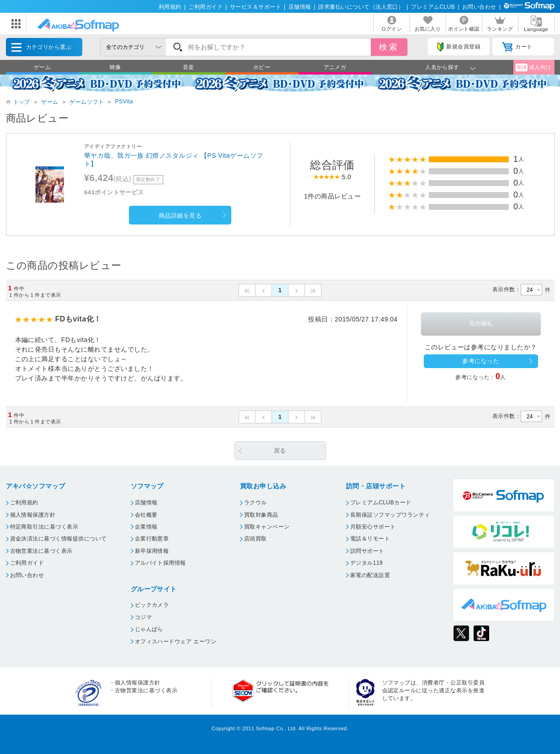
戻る (280, 451)
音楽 (189, 67)
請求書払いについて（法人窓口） (361, 7)
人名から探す (442, 67)
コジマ (143, 617)
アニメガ (335, 67)
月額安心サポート (373, 527)
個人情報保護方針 (33, 515)
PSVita (124, 102)
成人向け (533, 67)
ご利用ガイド (205, 7)
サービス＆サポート (256, 7)
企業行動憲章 (152, 539)
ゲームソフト (87, 102)
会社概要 (146, 515)
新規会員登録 (459, 47)
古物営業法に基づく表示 (41, 551)
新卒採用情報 (152, 551)
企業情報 (146, 527)
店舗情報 (300, 7)
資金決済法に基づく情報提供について (59, 539)
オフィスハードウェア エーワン (176, 642)
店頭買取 (256, 539)
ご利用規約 (24, 503)
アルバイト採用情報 (160, 563)
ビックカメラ (152, 605)
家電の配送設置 (370, 575)
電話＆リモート (370, 539)
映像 (115, 67)
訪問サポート (367, 551)
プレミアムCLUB (433, 7)
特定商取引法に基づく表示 (44, 527)
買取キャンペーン (267, 527)
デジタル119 (366, 563)
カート (517, 47)
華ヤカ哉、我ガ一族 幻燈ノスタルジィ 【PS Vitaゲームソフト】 (174, 160)
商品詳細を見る (180, 216)
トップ (22, 102)
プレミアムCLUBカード (381, 503)
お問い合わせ (479, 7)
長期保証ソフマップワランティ (390, 515)
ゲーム (42, 67)
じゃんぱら (149, 629)
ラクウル (256, 503)
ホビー (262, 67)
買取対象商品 (261, 515)
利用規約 (170, 7)
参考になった (481, 361)
